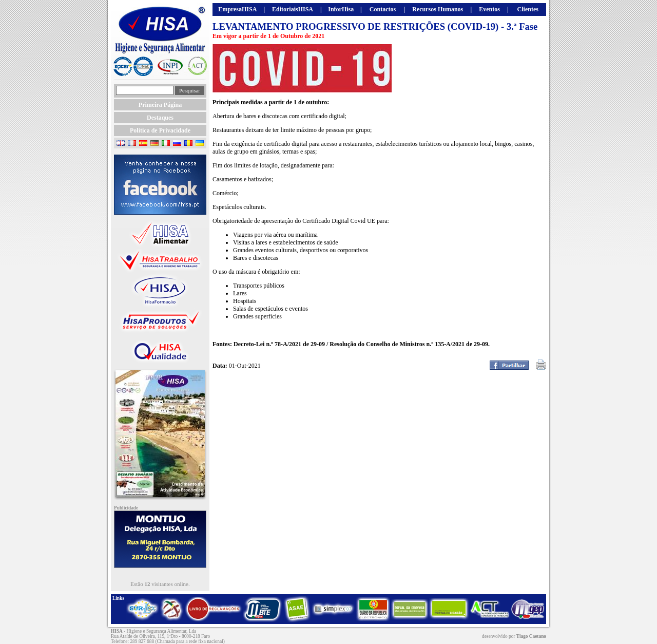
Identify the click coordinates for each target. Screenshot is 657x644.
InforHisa (341, 9)
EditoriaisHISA (293, 9)
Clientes (528, 9)
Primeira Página (160, 105)
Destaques (160, 118)
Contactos (383, 9)
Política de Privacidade (160, 130)
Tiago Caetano (531, 636)
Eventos (489, 9)
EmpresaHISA (237, 9)
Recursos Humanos (438, 9)
